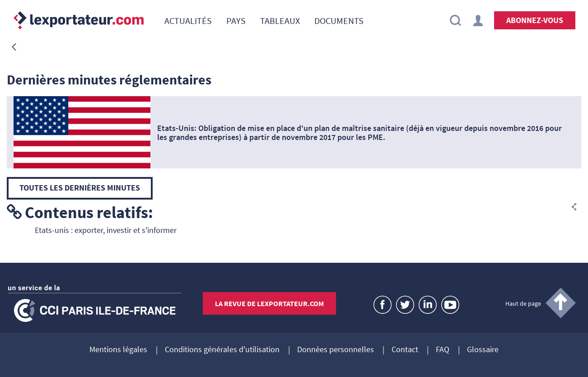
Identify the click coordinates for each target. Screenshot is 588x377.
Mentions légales (118, 350)
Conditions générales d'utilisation (222, 350)
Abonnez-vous (535, 20)
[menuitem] (188, 20)
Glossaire (483, 350)
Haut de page (523, 303)
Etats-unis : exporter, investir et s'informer (106, 230)
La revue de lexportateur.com (269, 303)
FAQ (443, 350)
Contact (405, 350)
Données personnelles (336, 350)
